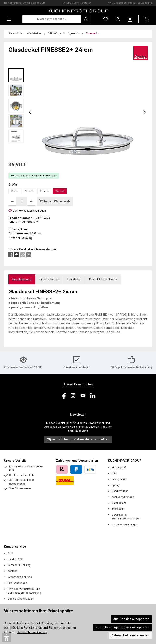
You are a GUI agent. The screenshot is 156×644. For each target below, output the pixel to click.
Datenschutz (119, 503)
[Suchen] (86, 19)
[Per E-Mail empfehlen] (29, 255)
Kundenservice (15, 546)
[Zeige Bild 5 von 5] (101, 151)
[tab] (22, 279)
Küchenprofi (119, 467)
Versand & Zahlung (19, 565)
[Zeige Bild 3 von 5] (88, 151)
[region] (78, 112)
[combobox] (52, 19)
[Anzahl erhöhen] (31, 201)
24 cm (60, 191)
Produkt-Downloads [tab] (103, 279)
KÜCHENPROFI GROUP (125, 460)
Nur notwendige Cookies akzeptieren (122, 627)
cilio (114, 473)
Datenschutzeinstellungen (130, 635)
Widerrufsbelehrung (20, 577)
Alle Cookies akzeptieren (131, 619)
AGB (10, 553)
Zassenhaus (119, 479)
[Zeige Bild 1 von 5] (75, 151)
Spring (115, 485)
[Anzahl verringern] (12, 201)
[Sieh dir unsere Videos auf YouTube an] (83, 396)
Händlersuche (120, 491)
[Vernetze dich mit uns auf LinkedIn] (93, 396)
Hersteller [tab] (74, 279)
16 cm (15, 191)
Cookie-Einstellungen (21, 599)
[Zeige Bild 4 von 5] (94, 151)
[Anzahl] (22, 201)
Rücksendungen (17, 583)
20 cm (44, 191)
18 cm (29, 191)
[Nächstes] (144, 112)
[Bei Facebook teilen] (11, 255)
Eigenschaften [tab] (49, 279)
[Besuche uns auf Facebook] (63, 396)
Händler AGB (15, 559)
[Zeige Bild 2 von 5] (81, 151)
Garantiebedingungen (125, 524)
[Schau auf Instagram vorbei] (73, 396)
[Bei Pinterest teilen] (17, 255)
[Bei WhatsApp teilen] (23, 255)
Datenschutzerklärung (32, 632)
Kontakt (12, 571)
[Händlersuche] (130, 19)
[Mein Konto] (118, 19)
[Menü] (9, 19)
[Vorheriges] (31, 112)
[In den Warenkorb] (55, 201)
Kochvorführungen (123, 497)
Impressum (118, 509)
